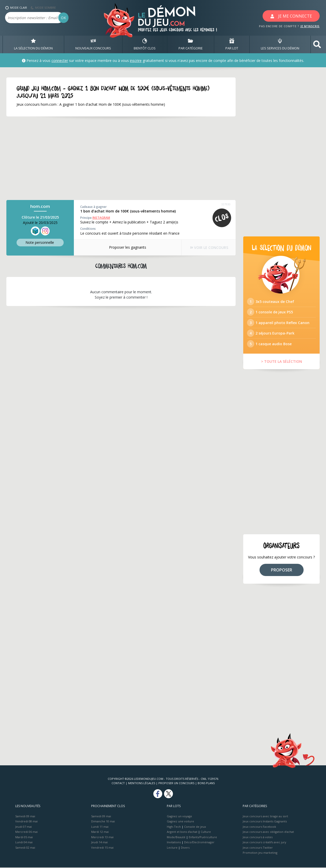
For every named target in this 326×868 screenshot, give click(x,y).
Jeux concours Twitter (258, 848)
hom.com (40, 206)
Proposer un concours (176, 784)
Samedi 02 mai (25, 848)
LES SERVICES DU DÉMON (280, 44)
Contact (118, 784)
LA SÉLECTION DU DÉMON (33, 44)
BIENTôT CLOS (145, 44)
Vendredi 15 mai (102, 848)
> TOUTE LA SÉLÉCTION (282, 362)
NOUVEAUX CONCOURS (93, 44)
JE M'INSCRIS (310, 26)
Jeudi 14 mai (99, 843)
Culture (206, 832)
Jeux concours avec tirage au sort (265, 817)
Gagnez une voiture (180, 822)
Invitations (174, 843)
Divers (185, 848)
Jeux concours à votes (258, 838)
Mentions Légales (142, 784)
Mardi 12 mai (100, 832)
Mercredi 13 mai (102, 838)
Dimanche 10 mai (103, 822)
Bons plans (206, 784)
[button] (317, 44)
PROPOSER (282, 570)
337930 (226, 204)
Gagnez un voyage (179, 817)
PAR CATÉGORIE (191, 44)
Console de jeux (195, 827)
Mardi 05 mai (24, 838)
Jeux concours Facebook (259, 827)
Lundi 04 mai (24, 843)
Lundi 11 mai (100, 827)
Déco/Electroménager (199, 843)
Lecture (172, 848)
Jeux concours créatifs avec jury (264, 843)
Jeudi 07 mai (24, 827)
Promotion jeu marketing (260, 853)
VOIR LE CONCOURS (209, 248)
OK (63, 18)
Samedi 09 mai (25, 817)
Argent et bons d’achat (182, 832)
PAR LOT (232, 44)
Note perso (40, 242)
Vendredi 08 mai (26, 822)
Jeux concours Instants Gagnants (265, 822)
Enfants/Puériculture (203, 838)
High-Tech (174, 827)
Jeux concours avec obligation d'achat (268, 832)
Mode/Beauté (176, 838)
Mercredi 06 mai (26, 832)
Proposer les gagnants (127, 247)
